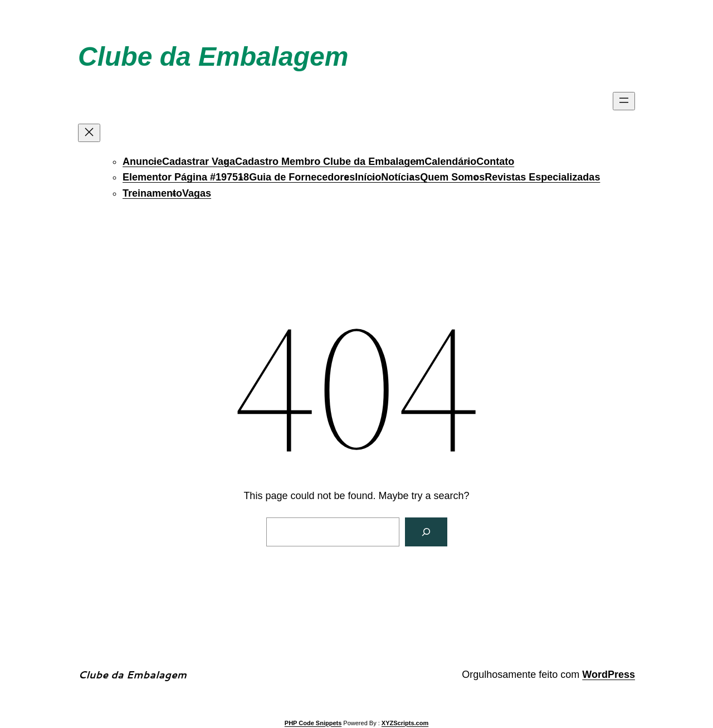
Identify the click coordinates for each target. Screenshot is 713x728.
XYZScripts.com (405, 723)
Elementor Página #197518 (186, 177)
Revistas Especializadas (542, 177)
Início (368, 177)
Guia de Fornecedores (302, 177)
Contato (495, 162)
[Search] (426, 532)
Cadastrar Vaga (199, 162)
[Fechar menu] (89, 133)
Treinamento (152, 193)
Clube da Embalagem (213, 57)
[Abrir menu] (624, 101)
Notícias (401, 177)
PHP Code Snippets (313, 723)
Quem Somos (452, 177)
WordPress (609, 675)
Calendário (450, 162)
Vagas (197, 193)
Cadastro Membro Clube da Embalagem (330, 162)
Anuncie (142, 162)
